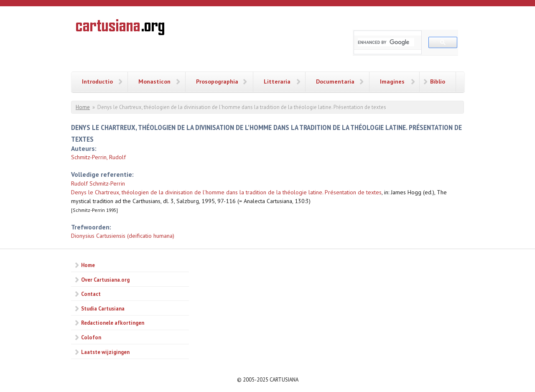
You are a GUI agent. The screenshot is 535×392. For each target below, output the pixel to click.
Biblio (438, 81)
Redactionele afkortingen (113, 323)
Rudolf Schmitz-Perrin (98, 183)
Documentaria (335, 81)
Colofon (91, 337)
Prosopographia (217, 81)
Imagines (392, 81)
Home (83, 107)
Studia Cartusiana (103, 308)
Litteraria (277, 81)
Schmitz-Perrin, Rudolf (98, 157)
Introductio (97, 81)
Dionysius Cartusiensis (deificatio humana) (123, 236)
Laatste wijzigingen (105, 352)
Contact (91, 294)
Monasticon (154, 81)
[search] (386, 42)
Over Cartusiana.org (105, 280)
